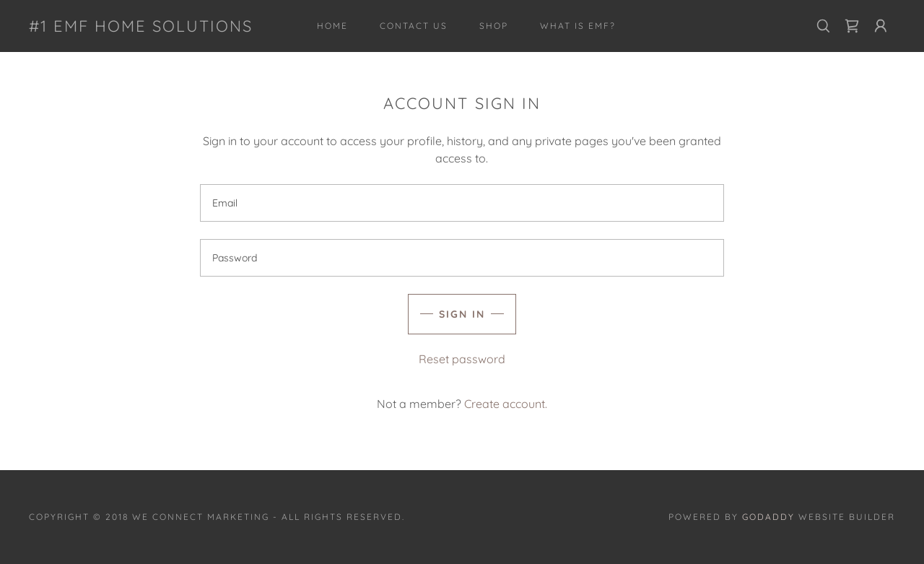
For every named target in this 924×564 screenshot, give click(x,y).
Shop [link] (494, 26)
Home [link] (332, 26)
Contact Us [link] (414, 26)
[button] (881, 26)
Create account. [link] (506, 404)
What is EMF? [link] (578, 26)
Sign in (462, 314)
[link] (141, 27)
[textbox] (462, 203)
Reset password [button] (462, 359)
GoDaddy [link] (768, 517)
